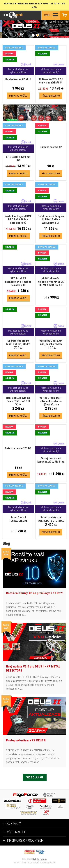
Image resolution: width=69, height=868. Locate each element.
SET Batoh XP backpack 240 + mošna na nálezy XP (18, 282)
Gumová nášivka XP (51, 147)
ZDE (34, 7)
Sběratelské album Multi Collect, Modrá (18, 342)
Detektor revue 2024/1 (18, 448)
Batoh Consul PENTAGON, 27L (18, 519)
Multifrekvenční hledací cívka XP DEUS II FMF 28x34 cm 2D (51, 282)
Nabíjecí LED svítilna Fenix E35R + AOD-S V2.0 (18, 401)
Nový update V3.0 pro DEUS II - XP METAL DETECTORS (33, 668)
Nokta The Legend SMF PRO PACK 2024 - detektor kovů (18, 219)
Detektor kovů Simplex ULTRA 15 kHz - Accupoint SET (51, 219)
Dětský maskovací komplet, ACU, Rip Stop (51, 460)
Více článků (35, 777)
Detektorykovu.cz (40, 859)
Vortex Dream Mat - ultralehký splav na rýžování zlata (51, 401)
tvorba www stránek (47, 862)
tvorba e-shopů (33, 862)
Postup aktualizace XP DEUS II (26, 740)
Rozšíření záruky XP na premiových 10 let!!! (34, 593)
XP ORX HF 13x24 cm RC (18, 159)
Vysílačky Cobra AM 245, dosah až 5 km (51, 342)
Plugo (24, 862)
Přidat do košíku (18, 96)
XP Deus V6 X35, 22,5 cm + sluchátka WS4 (51, 81)
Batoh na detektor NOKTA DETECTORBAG (51, 519)
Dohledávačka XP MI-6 (18, 79)
